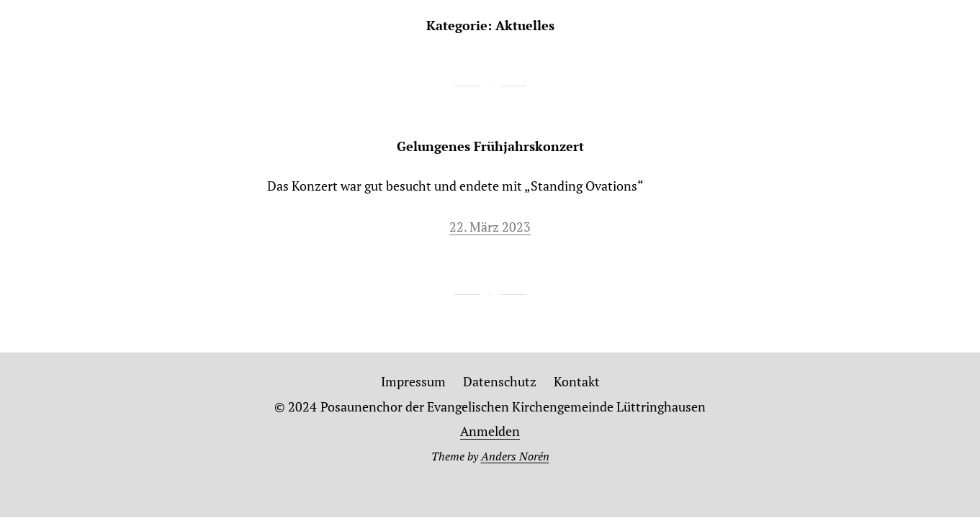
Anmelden (490, 431)
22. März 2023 (490, 227)
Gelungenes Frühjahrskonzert (490, 146)
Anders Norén (515, 456)
